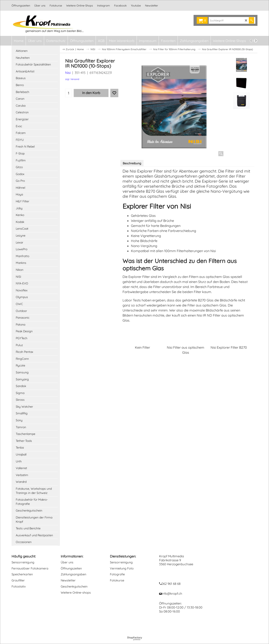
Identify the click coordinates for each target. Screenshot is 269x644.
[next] (256, 41)
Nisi (68, 73)
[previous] (251, 41)
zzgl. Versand (72, 79)
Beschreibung (132, 163)
